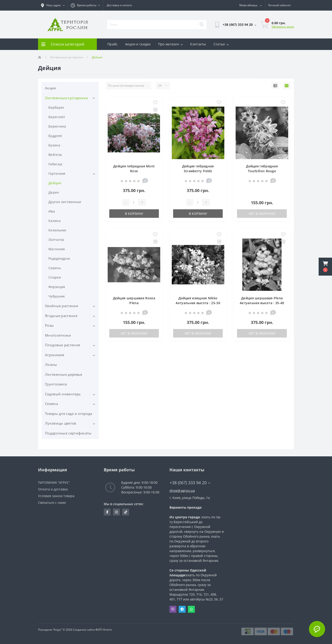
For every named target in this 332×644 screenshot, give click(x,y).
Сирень (55, 268)
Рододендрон (59, 258)
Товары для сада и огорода (69, 414)
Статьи (221, 44)
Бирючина (57, 126)
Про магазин (171, 44)
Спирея (55, 277)
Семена (51, 404)
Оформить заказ (283, 27)
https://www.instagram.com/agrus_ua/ (116, 512)
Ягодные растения (61, 316)
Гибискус (56, 164)
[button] (325, 267)
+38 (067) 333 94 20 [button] (190, 483)
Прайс (113, 44)
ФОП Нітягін (103, 630)
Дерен (54, 192)
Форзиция (57, 287)
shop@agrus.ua (182, 491)
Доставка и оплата (119, 5)
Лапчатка (56, 240)
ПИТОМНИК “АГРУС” (54, 482)
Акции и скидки (138, 44)
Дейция (55, 183)
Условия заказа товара (56, 496)
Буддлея (55, 136)
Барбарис (56, 107)
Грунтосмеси (56, 384)
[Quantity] (134, 202)
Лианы (51, 364)
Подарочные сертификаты (68, 433)
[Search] (202, 25)
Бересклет (57, 117)
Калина (55, 221)
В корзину (134, 214)
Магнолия (57, 249)
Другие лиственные (65, 202)
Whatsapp (191, 609)
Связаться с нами (52, 503)
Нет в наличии (262, 214)
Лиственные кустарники (67, 57)
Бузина (54, 145)
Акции (51, 88)
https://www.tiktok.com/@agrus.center (126, 512)
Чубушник (57, 296)
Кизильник (57, 230)
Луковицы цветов (61, 423)
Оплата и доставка (53, 489)
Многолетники (58, 335)
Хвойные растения (61, 306)
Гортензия (57, 173)
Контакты (198, 44)
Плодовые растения (62, 345)
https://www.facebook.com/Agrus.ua (107, 512)
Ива (52, 211)
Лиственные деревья (64, 374)
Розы (49, 325)
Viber (173, 609)
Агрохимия (55, 355)
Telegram (182, 609)
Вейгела (55, 155)
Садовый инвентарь (63, 394)
